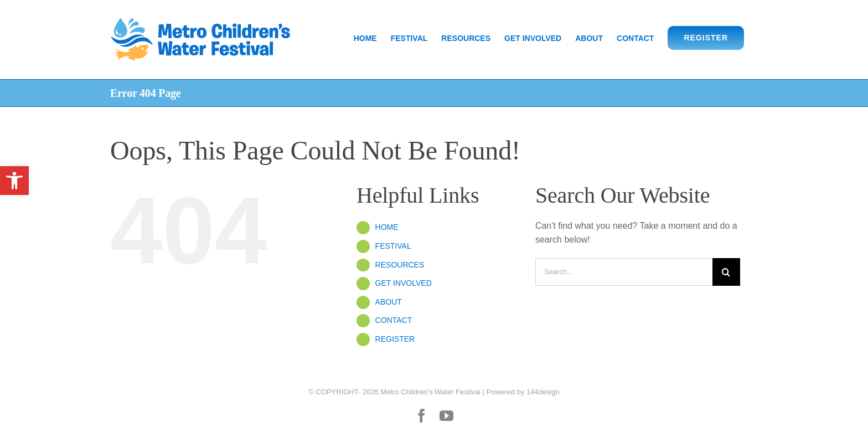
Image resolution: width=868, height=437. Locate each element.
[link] (14, 181)
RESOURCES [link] (400, 265)
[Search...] (624, 272)
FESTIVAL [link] (393, 246)
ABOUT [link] (389, 302)
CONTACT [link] (394, 320)
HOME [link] (387, 227)
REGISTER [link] (395, 339)
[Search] (726, 272)
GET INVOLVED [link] (404, 283)
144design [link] (543, 392)
